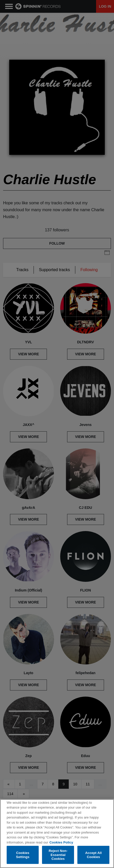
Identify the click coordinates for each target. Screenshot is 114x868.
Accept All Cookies (94, 855)
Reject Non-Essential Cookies (58, 855)
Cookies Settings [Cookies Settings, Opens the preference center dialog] (23, 855)
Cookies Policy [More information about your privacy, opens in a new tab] (61, 842)
